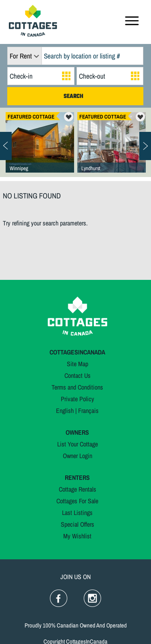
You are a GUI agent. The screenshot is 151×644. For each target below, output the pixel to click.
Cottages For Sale (77, 501)
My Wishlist (77, 536)
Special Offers (78, 524)
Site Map (78, 364)
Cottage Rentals (78, 489)
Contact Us (78, 375)
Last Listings (77, 513)
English (65, 411)
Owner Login (78, 456)
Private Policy (78, 399)
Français (88, 411)
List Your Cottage (78, 444)
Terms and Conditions (77, 387)
